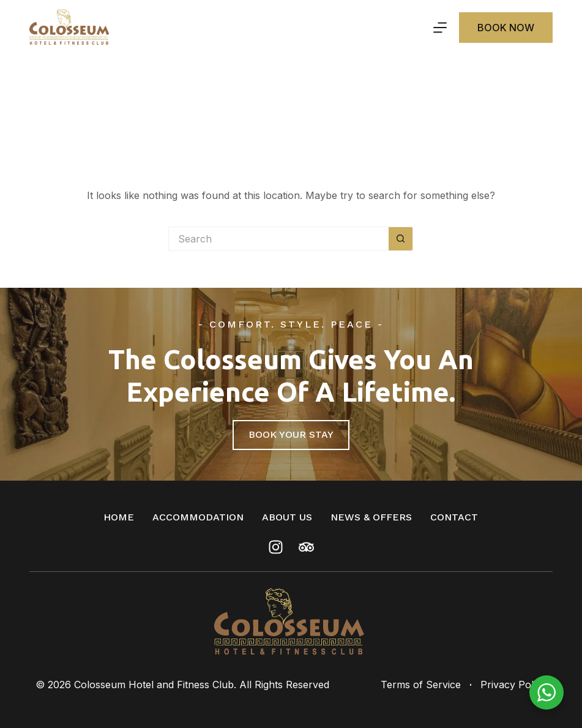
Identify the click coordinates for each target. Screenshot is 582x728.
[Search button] (401, 239)
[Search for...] (278, 239)
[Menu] (440, 28)
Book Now (506, 28)
